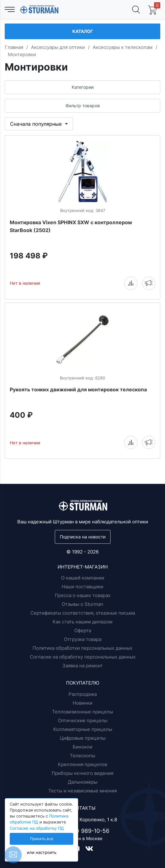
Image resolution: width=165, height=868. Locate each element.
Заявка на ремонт (82, 666)
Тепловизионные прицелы (82, 712)
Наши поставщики (82, 587)
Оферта (83, 630)
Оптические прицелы (83, 720)
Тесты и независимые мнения (82, 791)
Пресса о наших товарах (83, 595)
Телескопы (82, 756)
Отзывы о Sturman (82, 604)
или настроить (42, 852)
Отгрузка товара (83, 639)
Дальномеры (83, 782)
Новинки (82, 703)
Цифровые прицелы (83, 738)
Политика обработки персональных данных (82, 648)
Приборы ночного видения (82, 773)
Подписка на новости (83, 537)
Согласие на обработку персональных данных (83, 657)
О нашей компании (83, 578)
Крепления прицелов (82, 764)
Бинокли (82, 747)
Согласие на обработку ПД (37, 828)
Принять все (42, 839)
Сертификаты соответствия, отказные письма (83, 613)
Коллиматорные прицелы (83, 729)
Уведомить (149, 283)
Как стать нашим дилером (82, 622)
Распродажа (83, 694)
